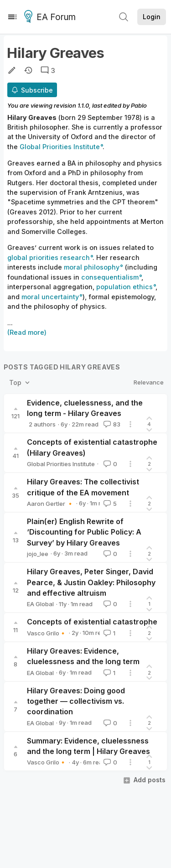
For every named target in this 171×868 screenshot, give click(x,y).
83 (111, 424)
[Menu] (12, 17)
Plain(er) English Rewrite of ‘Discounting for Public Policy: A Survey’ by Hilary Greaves (84, 532)
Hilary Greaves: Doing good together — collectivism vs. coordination (76, 701)
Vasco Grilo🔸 (47, 633)
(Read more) (27, 332)
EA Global (40, 604)
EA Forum (51, 17)
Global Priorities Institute (61, 464)
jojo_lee (38, 554)
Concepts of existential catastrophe (92, 622)
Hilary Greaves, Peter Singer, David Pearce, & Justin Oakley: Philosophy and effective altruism (91, 582)
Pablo (139, 105)
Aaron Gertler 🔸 (50, 504)
